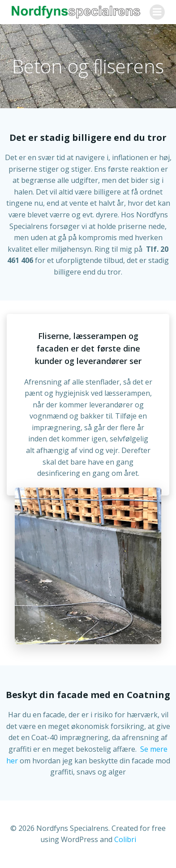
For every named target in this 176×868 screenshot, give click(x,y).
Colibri (125, 839)
